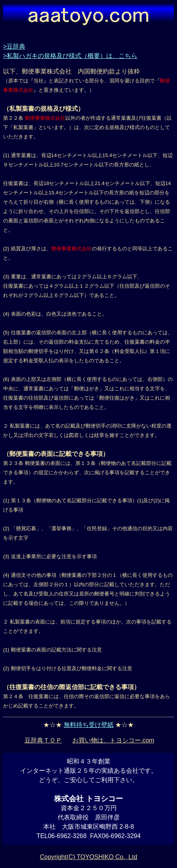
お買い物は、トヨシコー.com (113, 740)
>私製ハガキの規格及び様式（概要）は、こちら (70, 56)
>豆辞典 (14, 46)
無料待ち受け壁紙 (89, 725)
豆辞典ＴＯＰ (43, 740)
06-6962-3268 (67, 836)
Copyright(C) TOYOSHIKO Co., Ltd (88, 857)
